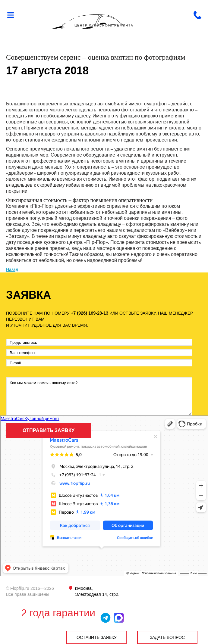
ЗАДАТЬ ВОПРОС (167, 637)
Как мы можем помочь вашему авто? (99, 396)
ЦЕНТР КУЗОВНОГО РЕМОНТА (104, 25)
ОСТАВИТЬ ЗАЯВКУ (97, 637)
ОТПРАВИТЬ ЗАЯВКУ (49, 430)
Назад (12, 269)
